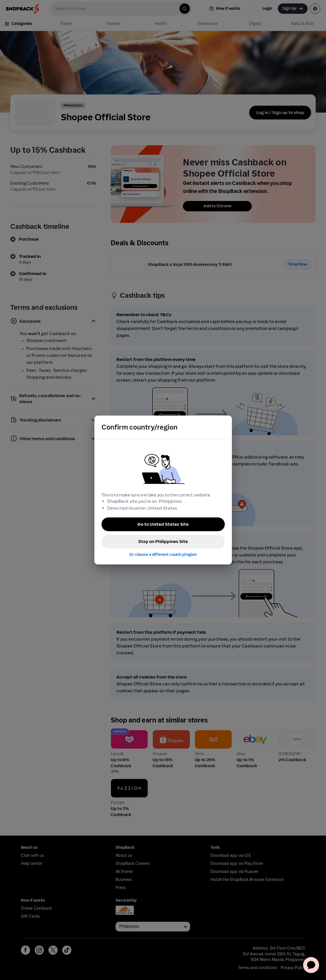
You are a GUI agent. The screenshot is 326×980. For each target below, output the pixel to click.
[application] (311, 965)
